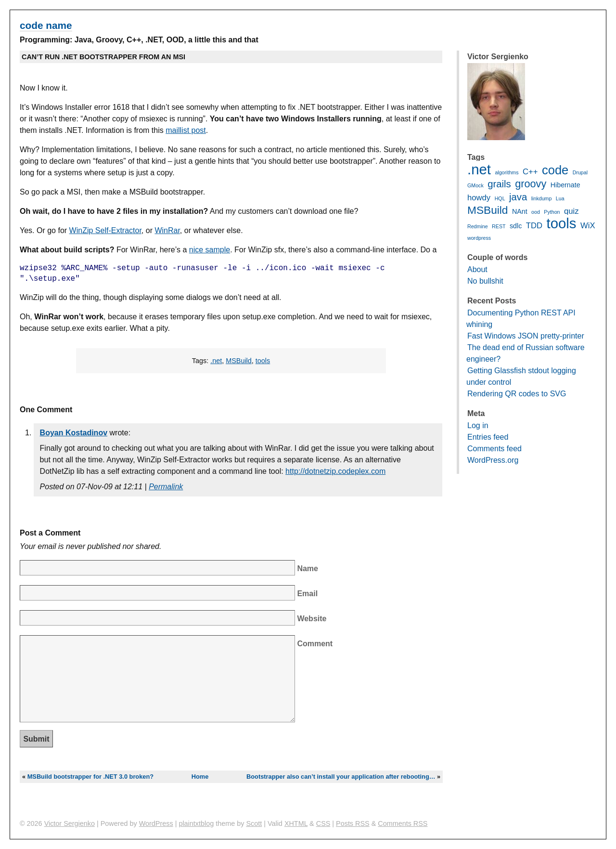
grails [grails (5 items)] (499, 184)
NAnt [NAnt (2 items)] (520, 211)
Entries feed (488, 437)
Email (307, 594)
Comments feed (494, 449)
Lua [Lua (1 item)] (560, 198)
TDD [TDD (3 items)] (534, 226)
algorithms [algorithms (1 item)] (507, 172)
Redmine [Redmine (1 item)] (478, 226)
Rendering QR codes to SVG (517, 394)
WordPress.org (493, 460)
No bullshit (485, 281)
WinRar (167, 230)
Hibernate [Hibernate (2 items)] (565, 185)
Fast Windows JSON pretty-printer (526, 336)
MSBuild (239, 361)
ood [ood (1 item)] (536, 212)
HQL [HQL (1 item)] (500, 198)
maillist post (186, 130)
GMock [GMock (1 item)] (475, 185)
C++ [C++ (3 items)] (530, 172)
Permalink (166, 487)
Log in (478, 425)
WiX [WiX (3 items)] (588, 226)
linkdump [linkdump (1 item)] (542, 198)
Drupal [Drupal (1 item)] (580, 172)
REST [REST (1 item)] (499, 226)
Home (200, 777)
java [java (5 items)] (518, 197)
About (477, 269)
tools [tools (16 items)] (562, 223)
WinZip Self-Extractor (105, 230)
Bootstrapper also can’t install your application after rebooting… (341, 777)
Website (312, 619)
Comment (315, 644)
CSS (323, 823)
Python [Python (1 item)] (552, 212)
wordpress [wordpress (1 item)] (479, 238)
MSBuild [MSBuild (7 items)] (488, 210)
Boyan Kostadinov (74, 433)
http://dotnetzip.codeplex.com (335, 471)
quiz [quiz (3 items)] (571, 211)
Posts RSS (353, 823)
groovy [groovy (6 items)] (531, 184)
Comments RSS (403, 823)
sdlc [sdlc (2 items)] (516, 226)
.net (216, 361)
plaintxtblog (196, 823)
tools (263, 361)
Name (308, 568)
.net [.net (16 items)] (479, 169)
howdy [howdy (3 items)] (479, 198)
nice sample (210, 250)
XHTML (296, 823)
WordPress (156, 823)
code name (46, 25)
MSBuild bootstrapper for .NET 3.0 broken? (90, 777)
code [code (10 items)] (555, 170)
